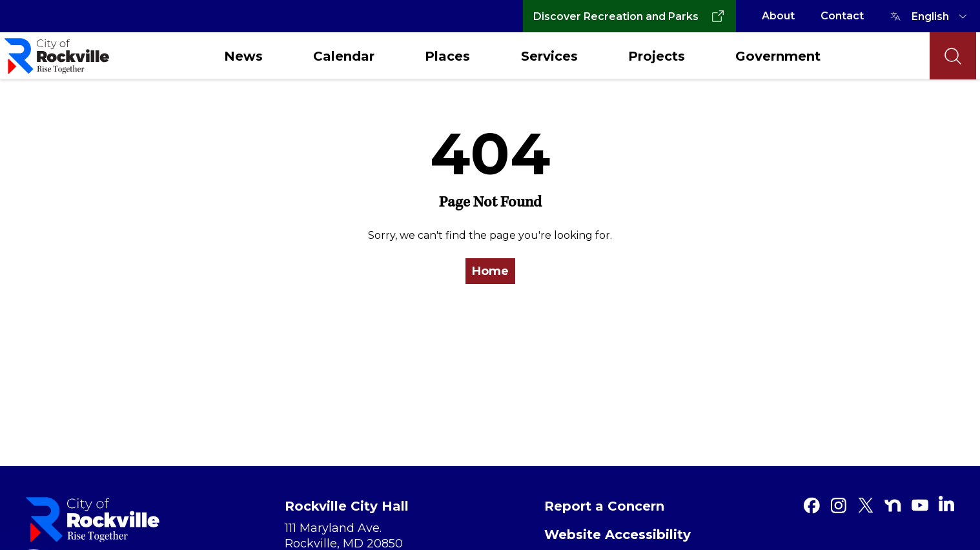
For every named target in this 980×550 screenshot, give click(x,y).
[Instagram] (839, 505)
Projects (657, 56)
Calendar (344, 56)
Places (447, 56)
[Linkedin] (946, 504)
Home (490, 271)
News (243, 56)
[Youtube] (920, 505)
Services (549, 56)
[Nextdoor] (893, 505)
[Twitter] (866, 505)
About (778, 16)
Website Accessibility (618, 535)
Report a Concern (604, 506)
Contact (842, 16)
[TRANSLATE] (941, 16)
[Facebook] (812, 505)
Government (778, 56)
